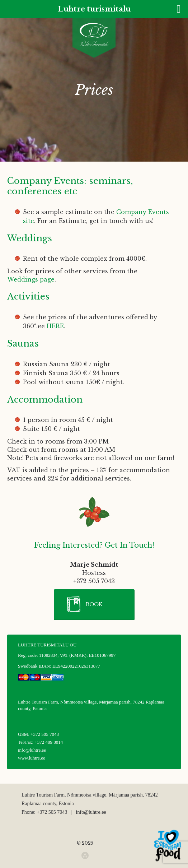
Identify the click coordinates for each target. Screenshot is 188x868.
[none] (11, 23)
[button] (94, 605)
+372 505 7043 (45, 734)
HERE (55, 326)
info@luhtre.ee (32, 750)
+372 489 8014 (49, 742)
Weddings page (31, 279)
